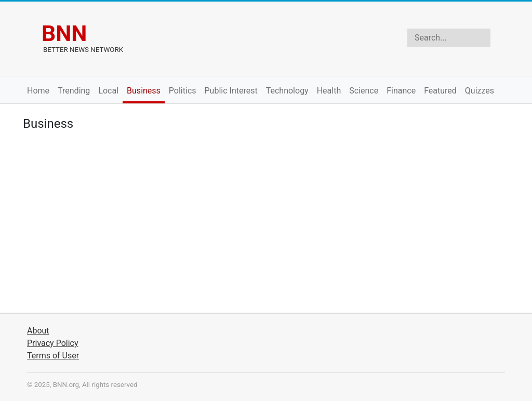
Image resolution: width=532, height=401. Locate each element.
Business (144, 91)
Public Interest (231, 91)
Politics (183, 91)
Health (329, 91)
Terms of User (53, 356)
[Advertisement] (266, 224)
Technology (287, 91)
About (38, 331)
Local (108, 91)
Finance (401, 91)
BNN (64, 33)
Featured (440, 91)
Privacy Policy (53, 343)
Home (38, 91)
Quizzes (480, 91)
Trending (74, 91)
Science (364, 91)
